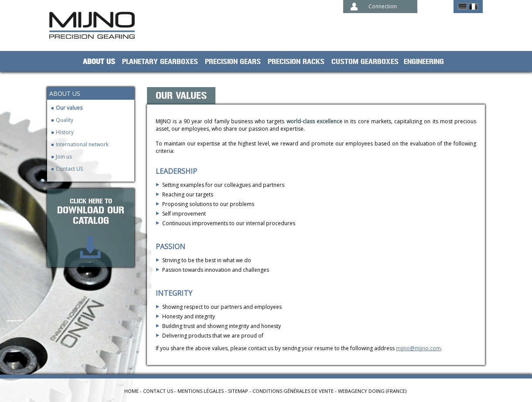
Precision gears (233, 62)
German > (462, 7)
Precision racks (296, 62)
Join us (64, 157)
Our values (69, 108)
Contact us (158, 391)
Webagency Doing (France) (372, 391)
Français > (473, 7)
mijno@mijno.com (418, 348)
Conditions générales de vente (293, 391)
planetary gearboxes (160, 62)
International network (82, 144)
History (65, 132)
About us (99, 62)
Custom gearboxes (365, 62)
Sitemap (238, 391)
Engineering (424, 62)
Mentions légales (201, 391)
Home (131, 391)
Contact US (69, 169)
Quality (65, 120)
